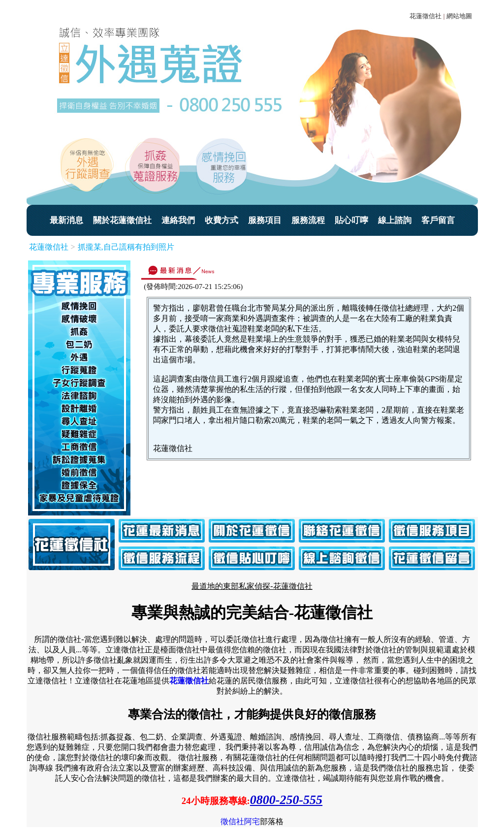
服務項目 (265, 220)
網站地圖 (459, 16)
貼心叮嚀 (351, 220)
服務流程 (308, 220)
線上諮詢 (395, 220)
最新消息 (66, 220)
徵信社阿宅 (240, 821)
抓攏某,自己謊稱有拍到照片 (126, 247)
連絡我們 (178, 220)
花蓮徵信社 (425, 16)
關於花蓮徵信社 (122, 220)
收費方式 (221, 220)
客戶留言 (438, 220)
